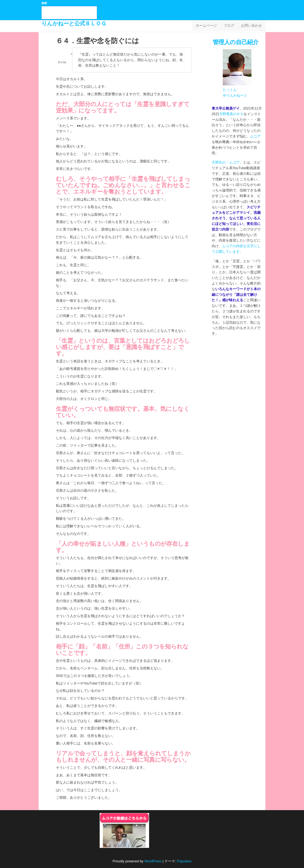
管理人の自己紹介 (236, 42)
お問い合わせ (252, 26)
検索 (44, 3)
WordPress (153, 861)
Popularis (184, 861)
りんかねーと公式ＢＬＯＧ (74, 24)
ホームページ (209, 26)
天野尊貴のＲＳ (231, 114)
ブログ (231, 26)
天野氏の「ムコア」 (227, 162)
